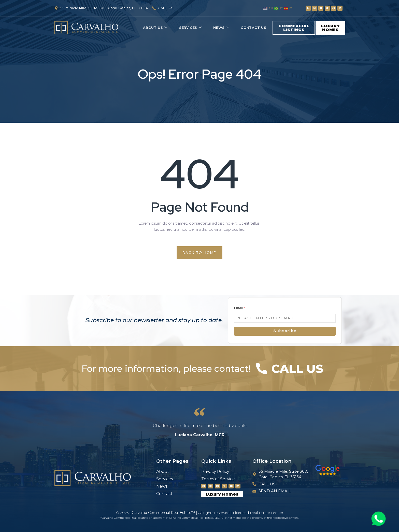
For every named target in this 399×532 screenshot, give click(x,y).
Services (190, 28)
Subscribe (285, 331)
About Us (155, 28)
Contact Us (253, 28)
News (221, 28)
